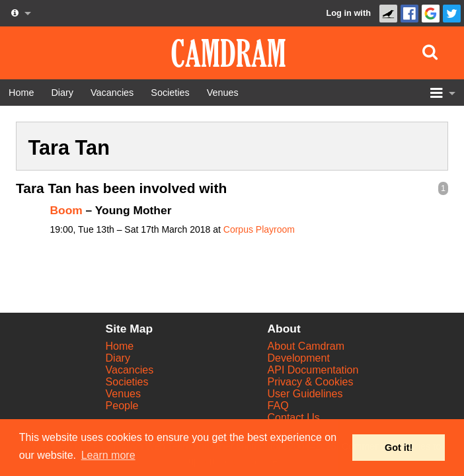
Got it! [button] (399, 448)
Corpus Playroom (259, 229)
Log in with (348, 13)
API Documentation (313, 370)
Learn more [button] (108, 455)
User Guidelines (305, 394)
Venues (123, 394)
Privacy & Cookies (311, 382)
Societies (127, 382)
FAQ (278, 406)
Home (120, 346)
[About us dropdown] (20, 13)
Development (299, 358)
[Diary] (62, 93)
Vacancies (130, 370)
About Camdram (306, 346)
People (122, 406)
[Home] (21, 93)
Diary (118, 358)
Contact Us (294, 417)
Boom (66, 210)
